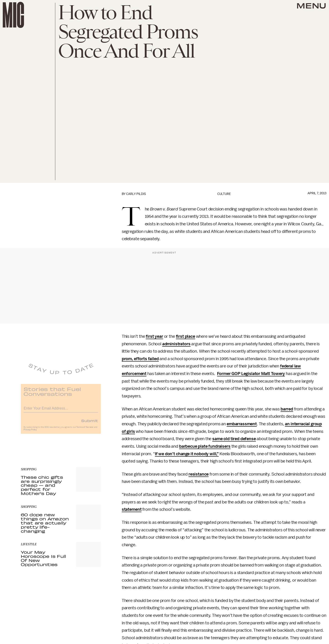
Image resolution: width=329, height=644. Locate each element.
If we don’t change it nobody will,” (187, 454)
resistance (199, 474)
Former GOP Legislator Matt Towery (251, 374)
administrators (176, 344)
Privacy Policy (30, 432)
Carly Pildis (136, 194)
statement (132, 509)
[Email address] (61, 410)
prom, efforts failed (140, 359)
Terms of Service (85, 430)
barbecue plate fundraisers (205, 446)
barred (287, 409)
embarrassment (242, 424)
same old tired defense (234, 439)
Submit (90, 423)
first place (186, 336)
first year (154, 336)
